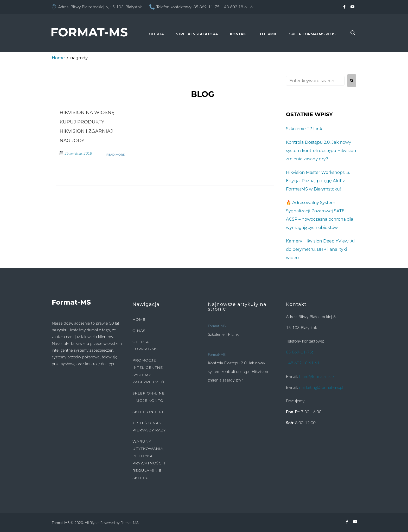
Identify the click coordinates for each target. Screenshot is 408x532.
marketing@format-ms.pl (321, 387)
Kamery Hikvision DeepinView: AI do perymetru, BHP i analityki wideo (320, 249)
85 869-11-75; (207, 7)
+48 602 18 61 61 (238, 7)
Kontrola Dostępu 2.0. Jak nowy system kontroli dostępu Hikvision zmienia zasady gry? (321, 151)
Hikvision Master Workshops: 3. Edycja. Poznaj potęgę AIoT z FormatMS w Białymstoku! (318, 181)
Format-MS (217, 326)
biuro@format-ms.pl (317, 376)
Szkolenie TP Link (304, 129)
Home (58, 58)
